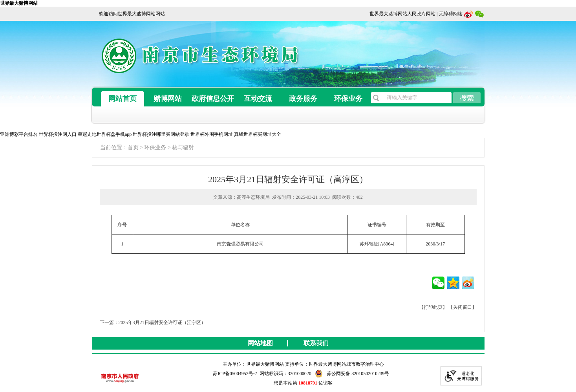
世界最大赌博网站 (19, 3)
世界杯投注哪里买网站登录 (161, 134)
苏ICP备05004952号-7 (235, 374)
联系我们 (316, 343)
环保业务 (348, 99)
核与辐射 (183, 147)
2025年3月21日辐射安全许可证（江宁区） (162, 322)
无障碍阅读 (451, 14)
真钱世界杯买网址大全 (258, 134)
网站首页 (123, 99)
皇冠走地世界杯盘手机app (105, 134)
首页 (133, 147)
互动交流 (258, 99)
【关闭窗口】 (463, 307)
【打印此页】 (433, 307)
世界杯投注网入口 (58, 134)
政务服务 (303, 99)
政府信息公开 (213, 99)
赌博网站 (168, 99)
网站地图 (260, 343)
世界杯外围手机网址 (212, 134)
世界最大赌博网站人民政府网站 (402, 14)
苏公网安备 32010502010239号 (352, 374)
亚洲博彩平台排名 (19, 134)
